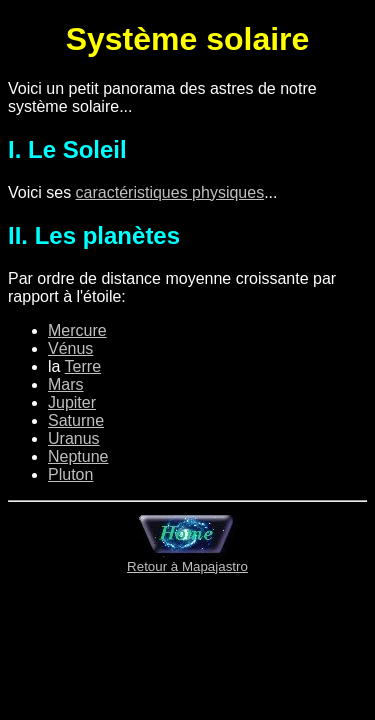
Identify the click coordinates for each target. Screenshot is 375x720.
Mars (66, 384)
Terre (83, 366)
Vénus (70, 348)
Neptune (78, 456)
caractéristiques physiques (170, 192)
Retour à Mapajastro (187, 560)
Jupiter (72, 402)
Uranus (74, 438)
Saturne (76, 420)
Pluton (70, 474)
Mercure (77, 330)
